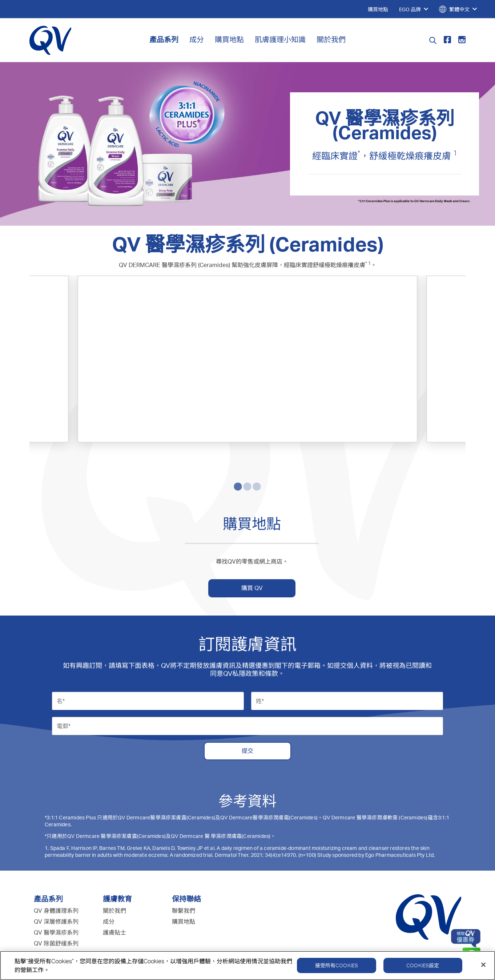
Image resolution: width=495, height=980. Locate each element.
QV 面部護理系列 (56, 918)
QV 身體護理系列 (56, 863)
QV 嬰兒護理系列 (56, 907)
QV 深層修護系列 (56, 874)
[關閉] (483, 966)
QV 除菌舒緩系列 (56, 896)
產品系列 (164, 39)
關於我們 (331, 39)
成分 (197, 39)
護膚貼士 (114, 885)
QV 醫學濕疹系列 (56, 885)
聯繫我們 (184, 863)
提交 (247, 703)
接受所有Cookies (337, 967)
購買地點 (229, 39)
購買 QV (252, 541)
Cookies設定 (423, 967)
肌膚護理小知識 (280, 39)
